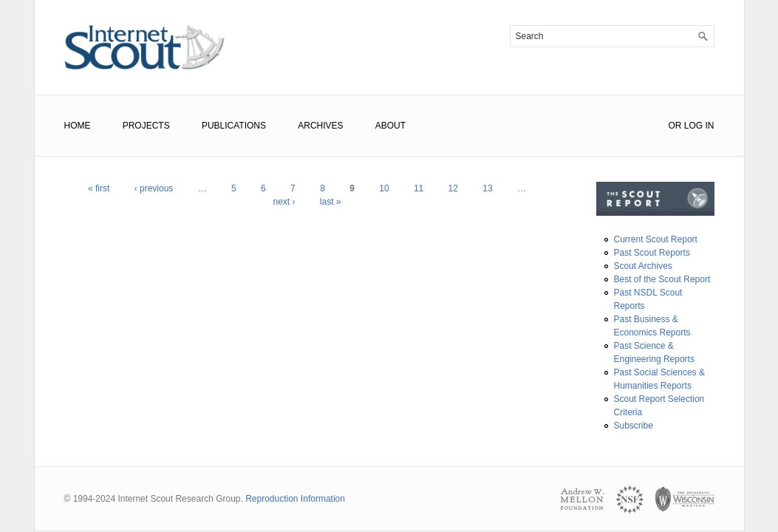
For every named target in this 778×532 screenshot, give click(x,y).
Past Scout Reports (652, 253)
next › (284, 202)
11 (419, 188)
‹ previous (154, 188)
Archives (320, 126)
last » (331, 202)
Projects (146, 126)
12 (453, 188)
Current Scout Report (656, 239)
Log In (699, 126)
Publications (234, 126)
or (675, 126)
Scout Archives (643, 266)
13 (487, 188)
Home (78, 126)
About (390, 126)
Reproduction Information (295, 499)
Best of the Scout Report (662, 279)
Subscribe (634, 426)
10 (384, 188)
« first (99, 188)
